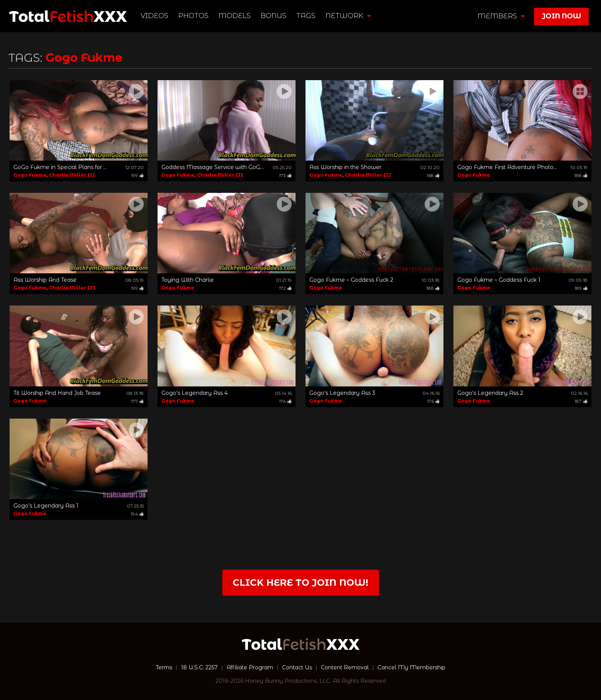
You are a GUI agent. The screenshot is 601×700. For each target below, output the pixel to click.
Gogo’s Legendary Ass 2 (490, 393)
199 (137, 175)
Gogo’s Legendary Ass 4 (195, 393)
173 (285, 175)
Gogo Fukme (30, 175)
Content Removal (345, 667)
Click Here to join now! (300, 583)
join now (561, 16)
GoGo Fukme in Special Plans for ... (60, 167)
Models (235, 16)
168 (433, 175)
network (348, 16)
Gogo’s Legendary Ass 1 (46, 506)
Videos (154, 16)
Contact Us (297, 667)
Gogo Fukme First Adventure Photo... (507, 167)
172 (285, 288)
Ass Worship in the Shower (345, 167)
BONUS (273, 16)
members (501, 16)
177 (137, 401)
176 (433, 401)
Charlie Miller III (72, 175)
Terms (164, 667)
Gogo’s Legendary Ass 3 (342, 393)
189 (581, 288)
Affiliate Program (250, 667)
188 (581, 175)
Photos (193, 16)
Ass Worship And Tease (45, 280)
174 (285, 401)
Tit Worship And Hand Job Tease (57, 393)
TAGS (306, 16)
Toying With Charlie (188, 280)
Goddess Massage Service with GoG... (213, 167)
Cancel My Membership (411, 667)
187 (581, 401)
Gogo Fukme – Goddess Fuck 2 (351, 280)
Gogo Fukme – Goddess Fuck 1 (499, 280)
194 (137, 514)
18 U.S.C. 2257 (199, 667)
